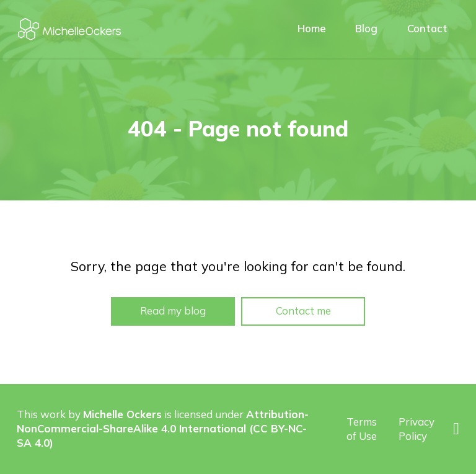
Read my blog (173, 311)
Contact (427, 28)
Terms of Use (362, 429)
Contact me (303, 311)
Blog (366, 28)
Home (312, 28)
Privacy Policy (416, 429)
